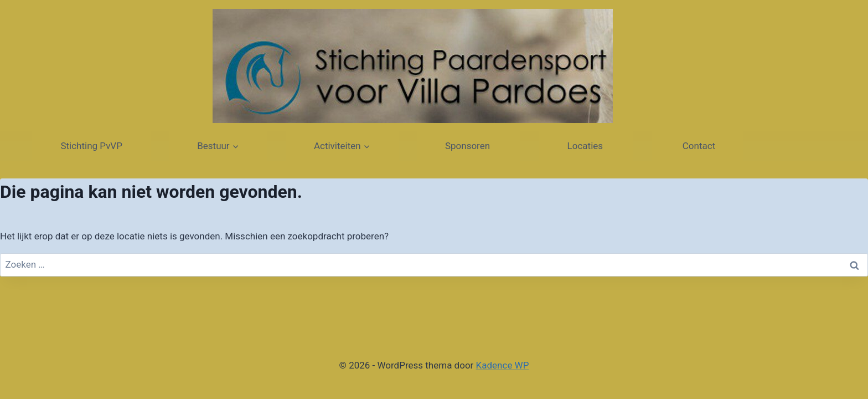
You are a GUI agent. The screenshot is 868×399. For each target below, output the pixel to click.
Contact (698, 146)
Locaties (587, 146)
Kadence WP (503, 365)
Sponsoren (469, 146)
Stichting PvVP (91, 146)
